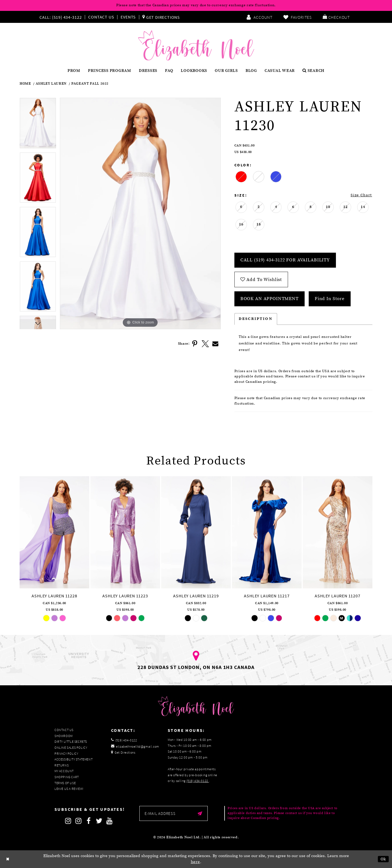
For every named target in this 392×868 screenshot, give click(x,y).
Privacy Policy (66, 754)
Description (256, 319)
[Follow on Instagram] (68, 821)
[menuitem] (62, 17)
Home (25, 84)
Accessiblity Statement (73, 759)
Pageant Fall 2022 (90, 84)
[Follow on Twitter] (99, 821)
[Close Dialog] (8, 859)
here (195, 862)
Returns (62, 765)
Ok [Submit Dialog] (383, 859)
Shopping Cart (67, 777)
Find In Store (330, 299)
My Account (64, 771)
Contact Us (101, 17)
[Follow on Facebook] (89, 821)
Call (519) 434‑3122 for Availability (285, 260)
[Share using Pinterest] (195, 344)
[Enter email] (174, 813)
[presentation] (54, 532)
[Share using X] (205, 344)
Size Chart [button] (361, 195)
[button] (336, 17)
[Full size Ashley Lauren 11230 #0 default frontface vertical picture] (140, 213)
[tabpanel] (38, 125)
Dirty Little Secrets (71, 742)
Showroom (64, 736)
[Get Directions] (161, 17)
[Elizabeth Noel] (196, 45)
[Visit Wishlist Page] (298, 17)
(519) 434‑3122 (197, 781)
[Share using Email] (216, 344)
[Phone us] (60, 17)
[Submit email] (200, 813)
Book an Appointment (269, 299)
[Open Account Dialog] (259, 17)
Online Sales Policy (71, 748)
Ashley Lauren (51, 84)
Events (128, 17)
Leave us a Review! (69, 789)
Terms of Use (65, 783)
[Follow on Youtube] (109, 821)
